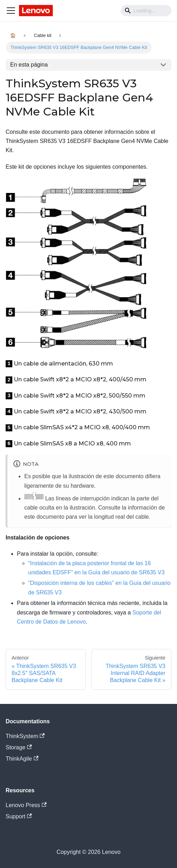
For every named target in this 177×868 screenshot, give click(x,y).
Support (19, 816)
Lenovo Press (26, 805)
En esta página (29, 65)
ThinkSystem (25, 736)
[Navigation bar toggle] (11, 11)
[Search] (146, 11)
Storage (19, 747)
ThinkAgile (22, 759)
